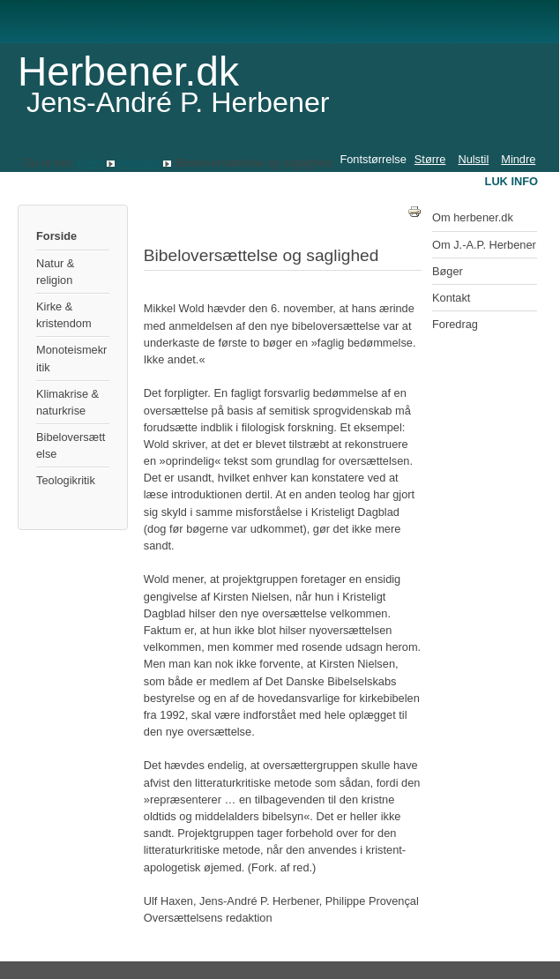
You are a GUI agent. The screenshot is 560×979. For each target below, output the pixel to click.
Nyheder (138, 163)
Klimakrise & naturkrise (67, 402)
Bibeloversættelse (71, 445)
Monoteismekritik (71, 358)
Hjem (90, 163)
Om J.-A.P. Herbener (484, 245)
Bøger (448, 271)
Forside (56, 236)
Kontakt (451, 298)
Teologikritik (66, 480)
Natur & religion (55, 272)
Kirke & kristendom (64, 315)
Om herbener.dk (473, 217)
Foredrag (455, 324)
